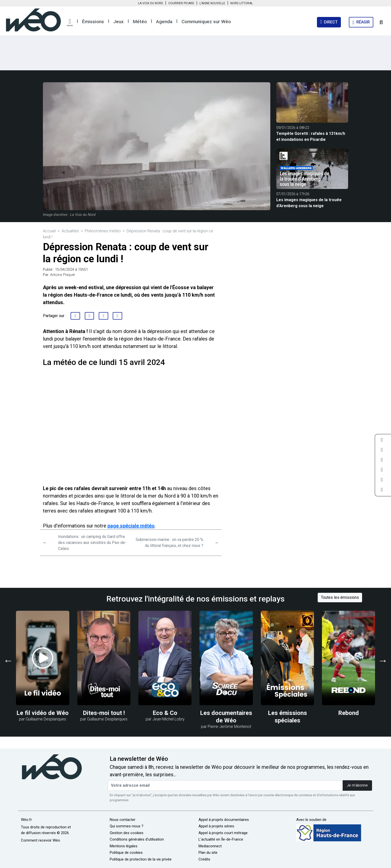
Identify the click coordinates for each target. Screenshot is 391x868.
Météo (140, 22)
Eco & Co (165, 713)
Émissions (93, 22)
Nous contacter (123, 820)
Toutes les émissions (340, 597)
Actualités (70, 231)
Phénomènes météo (103, 231)
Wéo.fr (26, 820)
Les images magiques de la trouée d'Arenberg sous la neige (309, 203)
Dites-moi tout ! (104, 713)
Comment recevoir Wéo (41, 840)
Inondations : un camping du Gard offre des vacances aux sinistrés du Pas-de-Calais (92, 543)
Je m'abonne (357, 785)
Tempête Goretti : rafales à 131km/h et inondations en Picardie (311, 136)
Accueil (49, 231)
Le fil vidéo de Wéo (43, 713)
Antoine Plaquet (62, 275)
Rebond (348, 713)
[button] (70, 23)
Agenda (164, 22)
